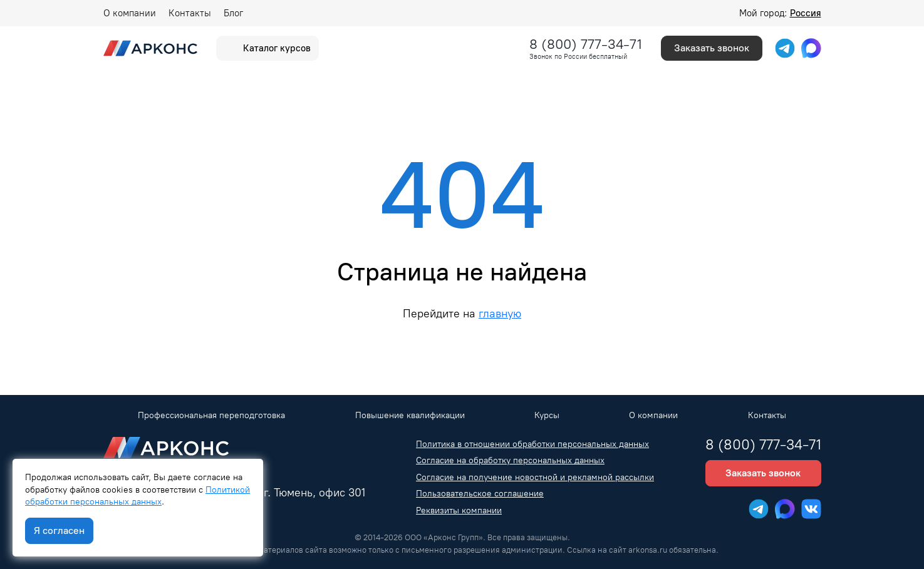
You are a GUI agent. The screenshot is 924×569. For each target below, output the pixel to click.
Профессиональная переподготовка (211, 415)
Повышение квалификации (410, 415)
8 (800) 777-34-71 (586, 44)
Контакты (190, 13)
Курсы (547, 415)
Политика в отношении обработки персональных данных (532, 444)
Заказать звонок (712, 48)
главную (500, 313)
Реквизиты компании (459, 510)
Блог (233, 13)
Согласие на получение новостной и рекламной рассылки (535, 477)
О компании (130, 13)
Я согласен (59, 531)
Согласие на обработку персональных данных (510, 460)
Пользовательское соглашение (480, 494)
